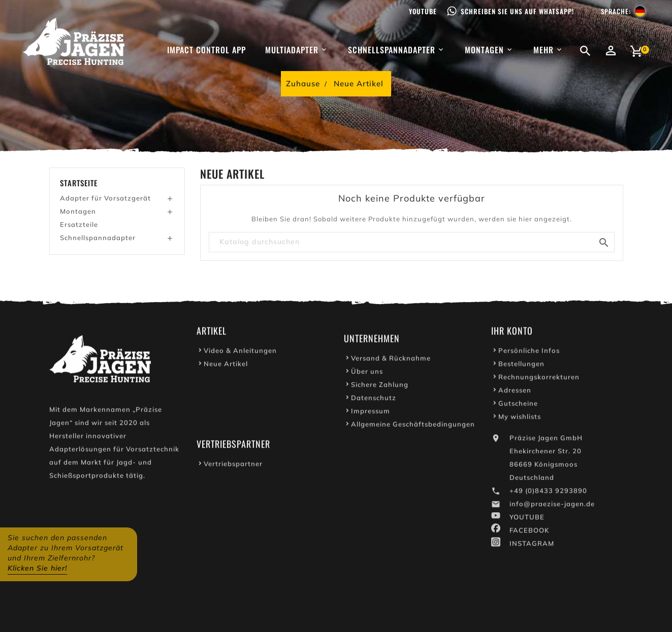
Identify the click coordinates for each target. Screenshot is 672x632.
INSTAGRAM (532, 545)
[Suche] (412, 242)
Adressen (515, 392)
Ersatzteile (79, 224)
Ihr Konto (512, 332)
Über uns (367, 373)
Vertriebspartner (233, 465)
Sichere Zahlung (380, 386)
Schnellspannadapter (98, 238)
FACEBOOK (529, 532)
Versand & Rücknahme (391, 360)
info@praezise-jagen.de (552, 506)
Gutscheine (518, 405)
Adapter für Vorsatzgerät (105, 198)
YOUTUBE (527, 519)
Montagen (78, 211)
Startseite (79, 183)
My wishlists (520, 418)
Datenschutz (374, 400)
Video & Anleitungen (240, 352)
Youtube (423, 11)
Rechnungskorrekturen (539, 379)
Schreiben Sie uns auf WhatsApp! (517, 11)
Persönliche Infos (529, 352)
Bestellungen (521, 365)
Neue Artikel (226, 365)
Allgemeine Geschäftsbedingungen (413, 426)
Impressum (371, 413)
